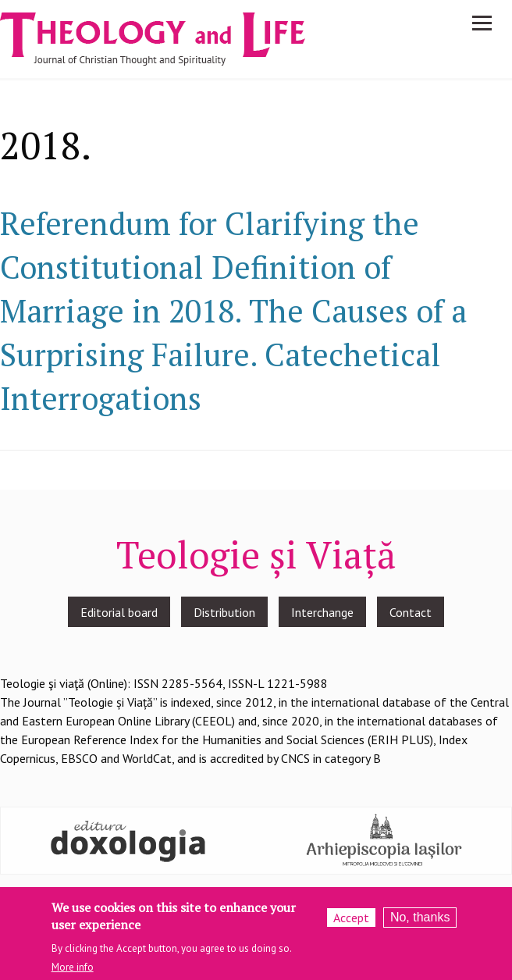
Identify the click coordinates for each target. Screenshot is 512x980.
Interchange (322, 612)
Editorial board (119, 612)
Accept (351, 924)
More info (73, 973)
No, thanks (420, 923)
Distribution (224, 612)
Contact (411, 612)
